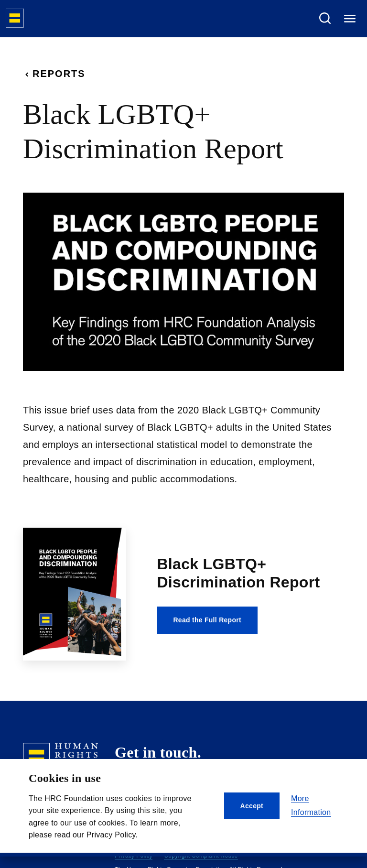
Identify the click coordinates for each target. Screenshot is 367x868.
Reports (54, 74)
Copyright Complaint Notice (201, 856)
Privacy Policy (134, 856)
